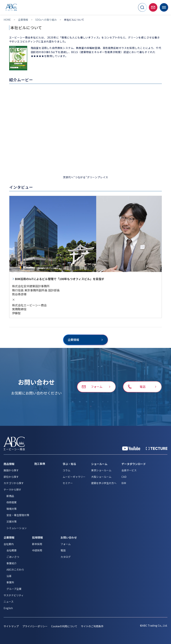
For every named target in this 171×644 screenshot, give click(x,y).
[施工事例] (46, 464)
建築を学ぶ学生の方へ (104, 483)
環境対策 (12, 509)
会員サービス (129, 470)
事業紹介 (12, 563)
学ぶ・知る (69, 464)
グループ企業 (14, 589)
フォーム (66, 544)
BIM (124, 483)
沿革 (9, 576)
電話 (63, 550)
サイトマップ (11, 626)
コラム (66, 470)
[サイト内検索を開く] (142, 7)
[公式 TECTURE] (157, 448)
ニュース (9, 602)
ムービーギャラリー (74, 477)
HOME (7, 20)
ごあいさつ (13, 557)
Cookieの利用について (64, 626)
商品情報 (9, 464)
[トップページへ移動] (11, 7)
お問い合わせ (69, 537)
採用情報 (37, 537)
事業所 (10, 582)
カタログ (66, 557)
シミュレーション (17, 528)
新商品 (10, 496)
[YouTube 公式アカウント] (131, 448)
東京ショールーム (101, 470)
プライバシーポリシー (35, 626)
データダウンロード (134, 464)
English (8, 608)
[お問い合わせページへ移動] (153, 7)
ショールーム (99, 464)
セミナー (68, 483)
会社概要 (12, 550)
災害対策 (12, 521)
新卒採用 (37, 544)
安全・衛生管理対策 (18, 515)
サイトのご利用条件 (92, 626)
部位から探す (11, 477)
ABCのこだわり (15, 570)
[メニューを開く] (164, 7)
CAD (124, 477)
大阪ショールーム (101, 477)
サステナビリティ (14, 595)
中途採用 (37, 550)
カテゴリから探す (14, 483)
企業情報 (23, 20)
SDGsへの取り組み (46, 20)
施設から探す (11, 470)
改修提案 (12, 502)
